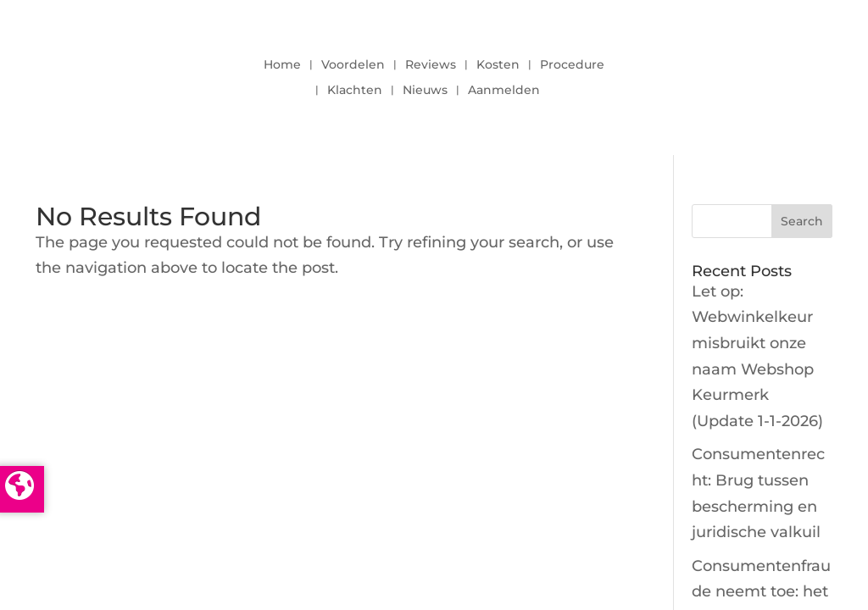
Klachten (355, 91)
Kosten (498, 65)
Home (282, 65)
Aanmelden (504, 91)
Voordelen (353, 65)
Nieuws (425, 91)
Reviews (431, 65)
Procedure (572, 65)
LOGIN (735, 73)
